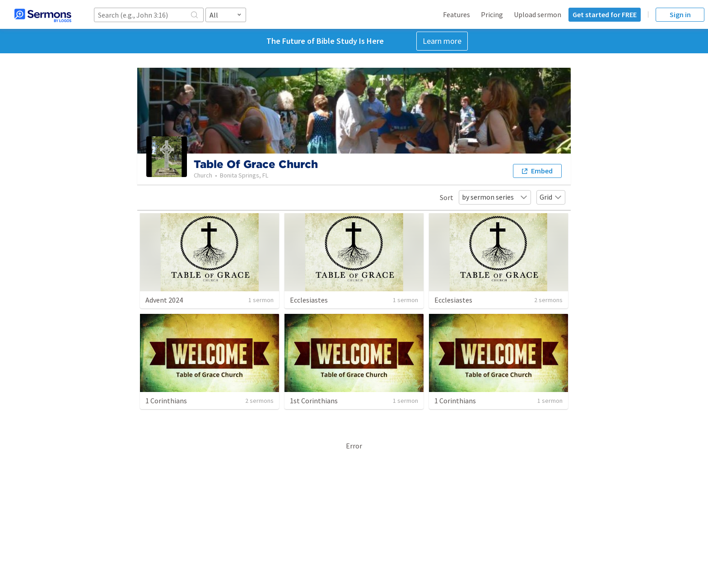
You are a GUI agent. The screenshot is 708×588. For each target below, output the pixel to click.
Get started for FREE (605, 14)
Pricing (492, 14)
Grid (551, 197)
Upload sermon (538, 14)
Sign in (680, 14)
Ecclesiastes (309, 300)
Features (456, 14)
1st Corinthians (314, 401)
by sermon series (495, 197)
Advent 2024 (164, 300)
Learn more (442, 41)
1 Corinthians (166, 401)
